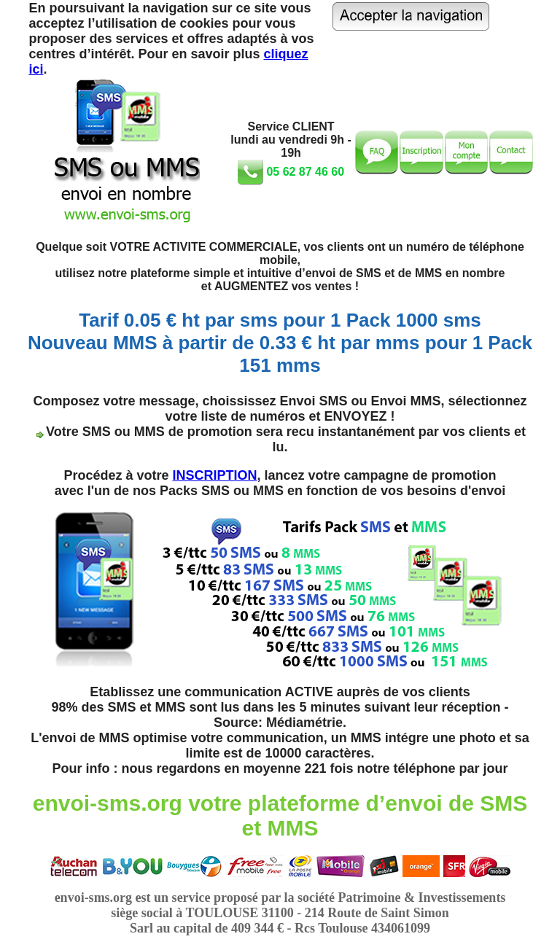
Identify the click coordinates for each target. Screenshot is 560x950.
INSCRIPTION (214, 475)
